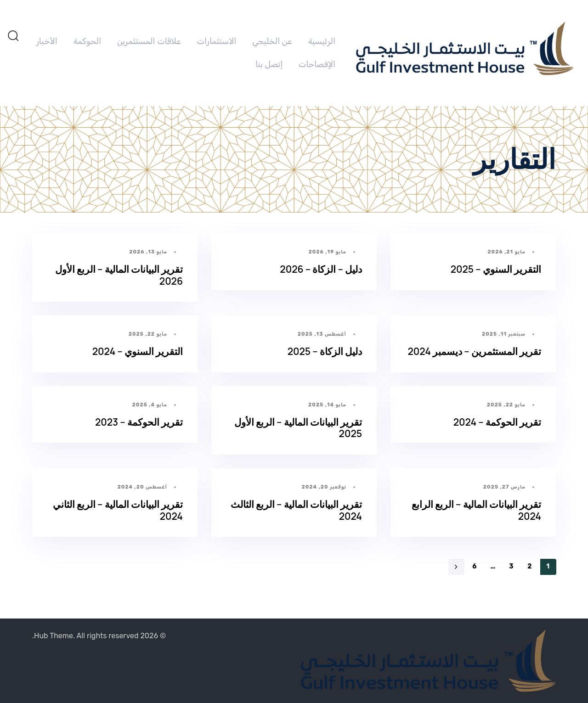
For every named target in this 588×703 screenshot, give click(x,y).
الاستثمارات (216, 41)
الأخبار (47, 41)
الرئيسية (322, 41)
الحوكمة (87, 41)
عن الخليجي (272, 41)
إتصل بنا (269, 64)
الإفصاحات (317, 64)
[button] (13, 35)
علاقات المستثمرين (149, 41)
